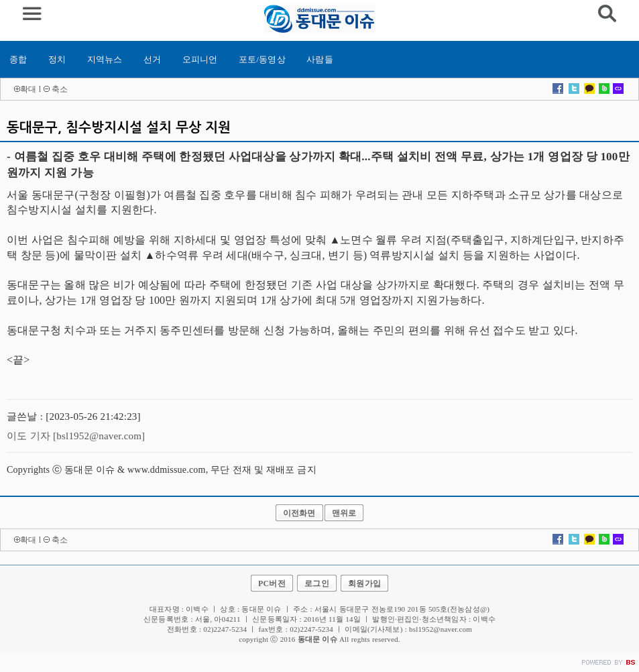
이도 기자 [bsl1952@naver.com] (76, 436)
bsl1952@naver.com (441, 629)
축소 (60, 89)
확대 (28, 89)
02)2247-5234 (311, 629)
